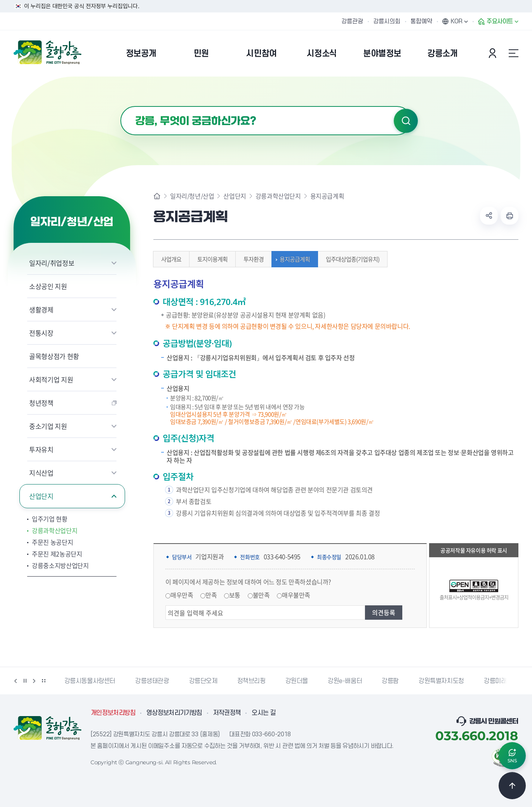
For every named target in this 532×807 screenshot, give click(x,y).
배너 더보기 (43, 681)
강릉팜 (390, 681)
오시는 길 (264, 713)
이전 (16, 681)
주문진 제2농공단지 (57, 554)
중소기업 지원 (48, 426)
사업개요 (169, 259)
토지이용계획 (210, 259)
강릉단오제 (203, 681)
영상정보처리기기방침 (174, 713)
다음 (34, 681)
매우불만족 (296, 595)
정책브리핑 (251, 681)
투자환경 (252, 259)
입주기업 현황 (50, 519)
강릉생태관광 (152, 681)
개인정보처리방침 (113, 713)
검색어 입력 (121, 106)
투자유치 (41, 449)
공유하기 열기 (489, 216)
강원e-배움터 (345, 681)
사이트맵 (513, 53)
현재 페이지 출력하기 (509, 216)
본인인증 (494, 53)
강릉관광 (352, 21)
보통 (235, 595)
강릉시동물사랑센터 (90, 681)
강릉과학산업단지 (55, 530)
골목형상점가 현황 (54, 356)
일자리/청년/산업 (192, 196)
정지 (25, 681)
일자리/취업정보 (52, 263)
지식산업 (41, 473)
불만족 (261, 595)
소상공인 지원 (48, 286)
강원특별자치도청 (441, 681)
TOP (512, 786)
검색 (406, 121)
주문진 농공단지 (52, 542)
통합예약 (421, 21)
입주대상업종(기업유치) (351, 259)
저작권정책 (227, 713)
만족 (211, 595)
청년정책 (41, 403)
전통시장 (41, 333)
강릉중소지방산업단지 (60, 565)
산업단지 (41, 496)
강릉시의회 (387, 21)
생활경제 (41, 309)
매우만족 (182, 595)
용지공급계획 (293, 259)
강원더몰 (297, 681)
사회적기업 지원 (51, 379)
